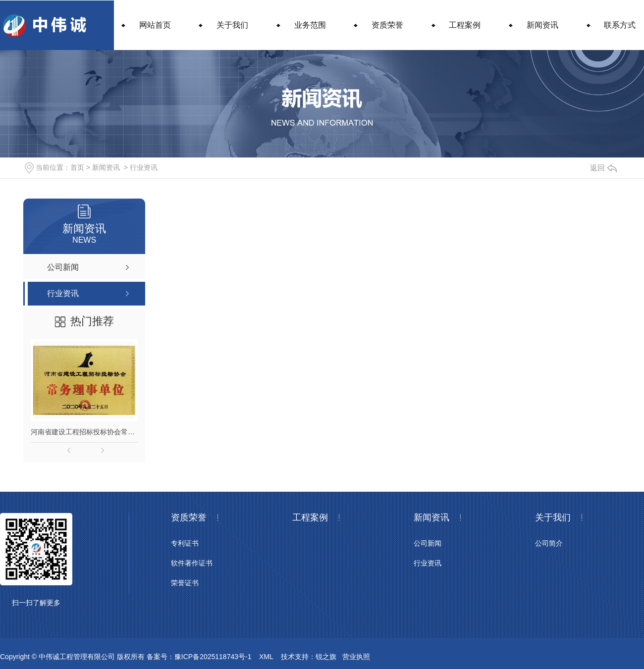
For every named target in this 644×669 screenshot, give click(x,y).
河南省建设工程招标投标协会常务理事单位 (84, 432)
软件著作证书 (192, 563)
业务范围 (310, 25)
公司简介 (549, 543)
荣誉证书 (185, 583)
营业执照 (356, 657)
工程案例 (465, 25)
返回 (603, 168)
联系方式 (620, 25)
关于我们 (232, 25)
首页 (77, 167)
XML (266, 657)
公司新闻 (428, 543)
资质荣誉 (387, 25)
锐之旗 (326, 657)
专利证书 (185, 543)
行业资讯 (144, 167)
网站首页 (155, 25)
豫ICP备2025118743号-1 (213, 657)
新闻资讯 (542, 25)
